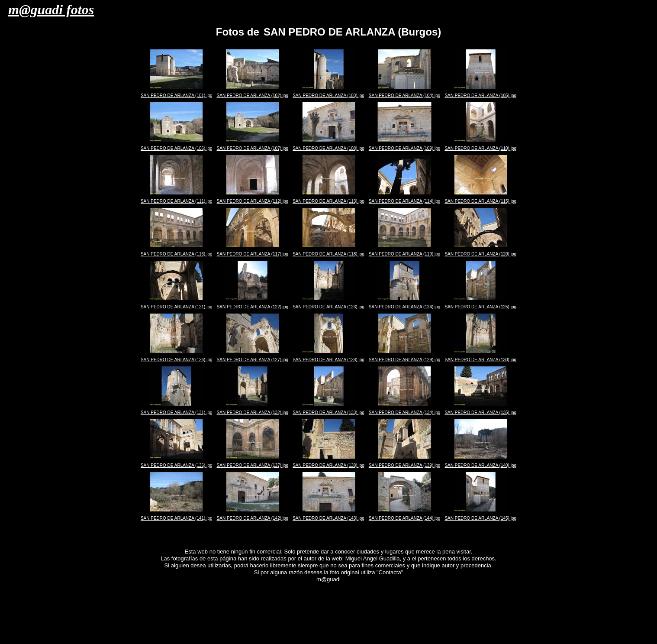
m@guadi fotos (51, 10)
